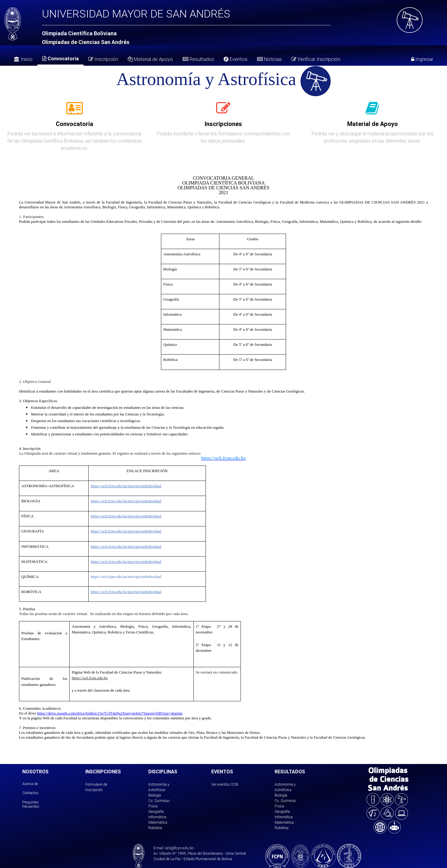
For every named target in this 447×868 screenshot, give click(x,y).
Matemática (158, 822)
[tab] (75, 112)
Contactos (30, 793)
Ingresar (422, 59)
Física (153, 806)
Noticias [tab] (269, 59)
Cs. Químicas (159, 801)
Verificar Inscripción (316, 59)
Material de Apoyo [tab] (150, 59)
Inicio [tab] (23, 59)
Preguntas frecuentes (31, 804)
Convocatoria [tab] (60, 58)
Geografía (156, 811)
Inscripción (103, 59)
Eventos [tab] (236, 59)
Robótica (155, 828)
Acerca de (30, 784)
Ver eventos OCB (225, 784)
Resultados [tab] (198, 59)
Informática (157, 817)
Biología (155, 795)
